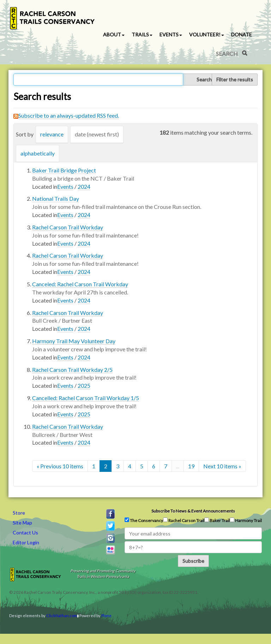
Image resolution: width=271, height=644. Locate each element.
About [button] (114, 34)
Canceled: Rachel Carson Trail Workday (80, 284)
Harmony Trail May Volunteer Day (74, 341)
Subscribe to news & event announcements (193, 511)
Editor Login (26, 542)
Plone (106, 616)
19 (191, 466)
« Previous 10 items (60, 466)
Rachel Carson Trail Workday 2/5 (72, 370)
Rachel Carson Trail (184, 520)
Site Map (22, 523)
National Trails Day (56, 198)
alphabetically (38, 153)
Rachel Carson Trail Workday (68, 227)
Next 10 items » (222, 466)
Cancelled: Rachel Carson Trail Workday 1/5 (86, 398)
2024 (84, 186)
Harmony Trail (246, 520)
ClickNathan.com (62, 616)
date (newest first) (97, 134)
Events (65, 186)
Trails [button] (142, 34)
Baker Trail (217, 520)
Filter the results (235, 79)
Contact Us (25, 532)
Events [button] (171, 34)
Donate (242, 34)
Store (19, 513)
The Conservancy (144, 520)
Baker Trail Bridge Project (64, 170)
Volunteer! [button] (207, 34)
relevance (52, 134)
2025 (84, 385)
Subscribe (193, 561)
